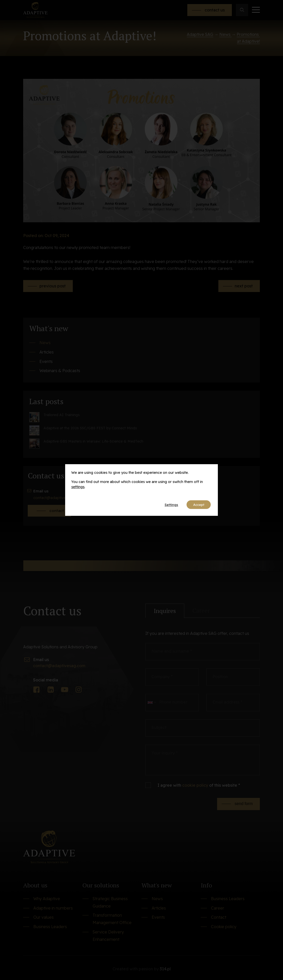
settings (78, 486)
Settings (167, 505)
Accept (197, 505)
